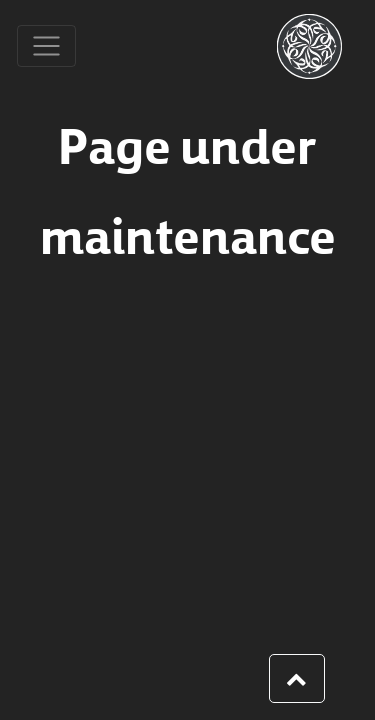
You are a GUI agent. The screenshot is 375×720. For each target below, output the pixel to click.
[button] (297, 679)
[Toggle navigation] (46, 46)
